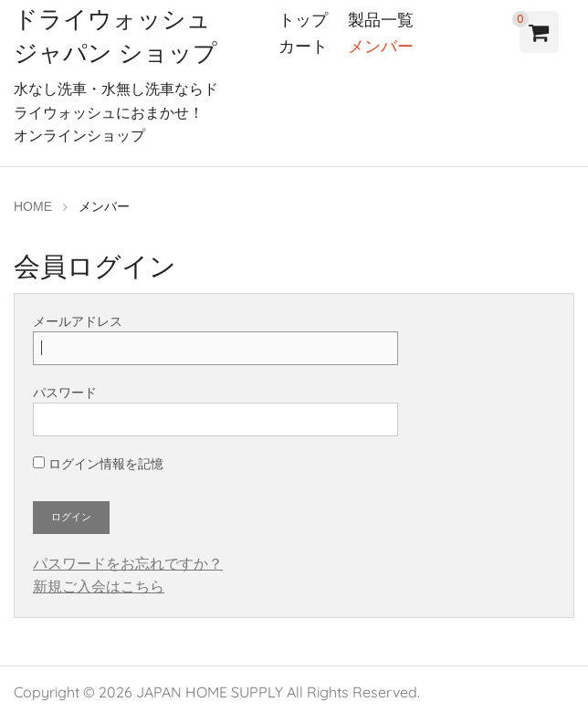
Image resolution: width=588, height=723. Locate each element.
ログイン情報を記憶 (98, 464)
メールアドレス (215, 340)
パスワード (215, 411)
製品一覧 (381, 20)
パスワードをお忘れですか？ (128, 564)
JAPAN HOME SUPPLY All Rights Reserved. (278, 692)
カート (303, 46)
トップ (303, 20)
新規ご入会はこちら (99, 587)
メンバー (381, 46)
